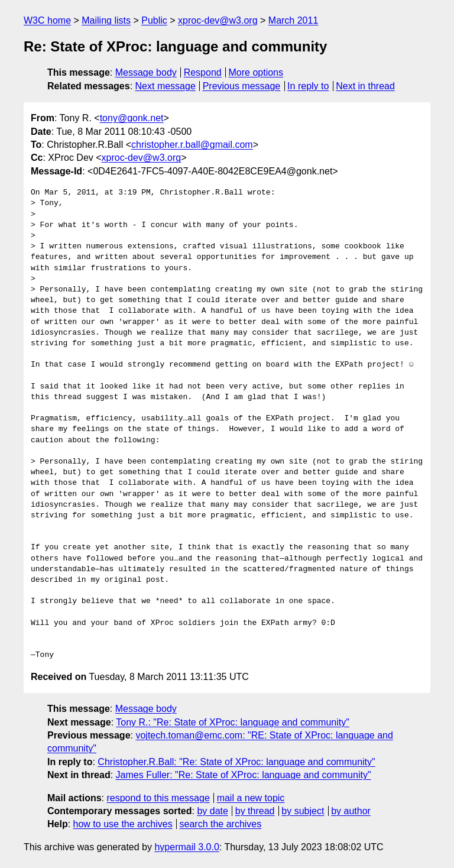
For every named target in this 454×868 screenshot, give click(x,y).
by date (212, 811)
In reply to (308, 86)
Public (154, 20)
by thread (255, 811)
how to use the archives (123, 824)
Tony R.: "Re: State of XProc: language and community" (233, 722)
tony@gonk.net (132, 118)
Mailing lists (106, 20)
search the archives (221, 824)
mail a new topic (251, 798)
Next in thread (365, 86)
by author (351, 811)
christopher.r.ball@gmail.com (192, 145)
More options (256, 72)
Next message (166, 86)
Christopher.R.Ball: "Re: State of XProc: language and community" (236, 762)
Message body (146, 72)
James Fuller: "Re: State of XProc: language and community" (244, 775)
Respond (203, 72)
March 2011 (294, 20)
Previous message (242, 86)
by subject (303, 811)
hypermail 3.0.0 (187, 847)
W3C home (47, 20)
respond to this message (158, 798)
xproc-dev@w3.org (218, 20)
